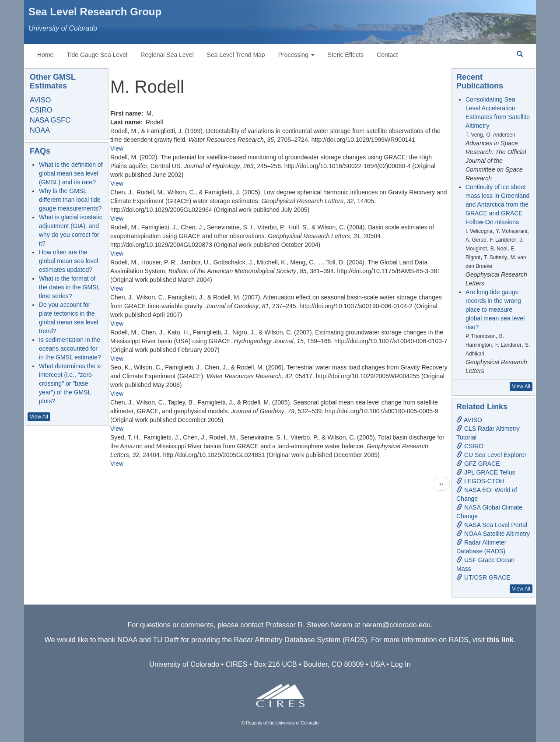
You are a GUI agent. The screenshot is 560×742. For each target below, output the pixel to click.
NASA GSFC (50, 120)
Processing (296, 55)
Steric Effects (346, 55)
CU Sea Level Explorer (491, 455)
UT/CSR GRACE (483, 577)
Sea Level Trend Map (236, 55)
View (117, 148)
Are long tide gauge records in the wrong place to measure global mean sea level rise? (495, 309)
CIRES (237, 664)
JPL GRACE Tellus (486, 472)
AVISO (40, 100)
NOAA (40, 130)
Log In (401, 664)
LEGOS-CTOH (480, 481)
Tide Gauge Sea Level (97, 55)
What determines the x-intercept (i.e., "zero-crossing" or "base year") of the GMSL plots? (71, 383)
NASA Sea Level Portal (492, 525)
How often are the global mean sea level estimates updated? (68, 261)
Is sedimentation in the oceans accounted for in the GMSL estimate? (70, 348)
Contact (387, 55)
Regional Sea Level (167, 55)
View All (39, 417)
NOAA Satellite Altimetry (493, 534)
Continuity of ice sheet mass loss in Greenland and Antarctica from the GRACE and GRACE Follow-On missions (497, 204)
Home (45, 55)
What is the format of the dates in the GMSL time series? (69, 287)
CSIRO (41, 110)
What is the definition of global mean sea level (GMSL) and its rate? (71, 173)
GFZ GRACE (478, 464)
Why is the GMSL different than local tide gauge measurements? (70, 200)
